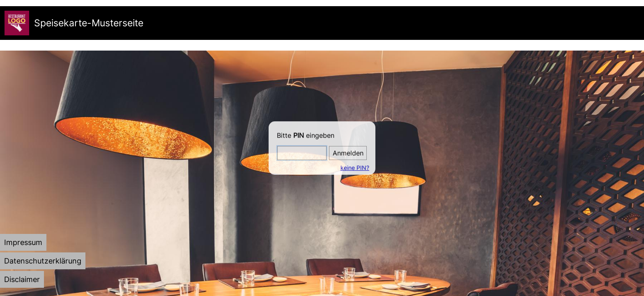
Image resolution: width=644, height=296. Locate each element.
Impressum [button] (23, 242)
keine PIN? (354, 168)
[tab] (23, 242)
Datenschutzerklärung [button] (43, 261)
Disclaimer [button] (22, 279)
